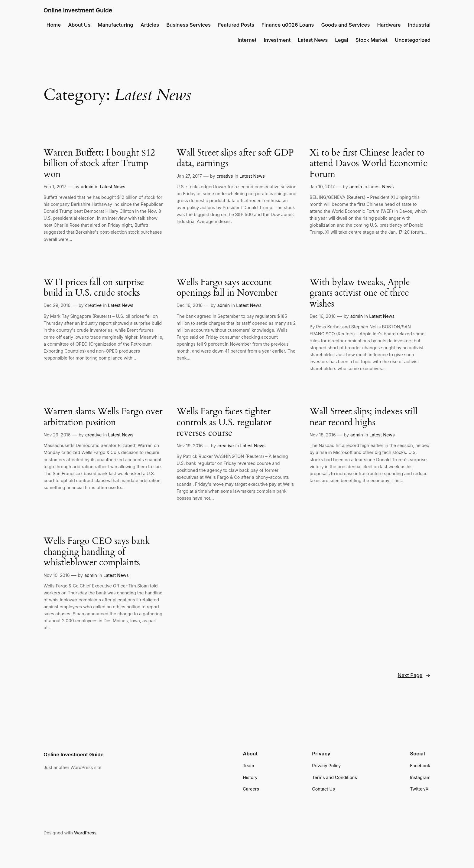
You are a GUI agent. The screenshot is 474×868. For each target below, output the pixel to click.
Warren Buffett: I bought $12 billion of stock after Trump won (99, 164)
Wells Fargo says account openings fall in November (227, 288)
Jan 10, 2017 (322, 187)
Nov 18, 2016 (323, 435)
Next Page (414, 675)
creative (225, 176)
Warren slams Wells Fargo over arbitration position (103, 417)
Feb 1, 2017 (55, 187)
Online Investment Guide (78, 10)
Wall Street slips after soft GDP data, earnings (235, 158)
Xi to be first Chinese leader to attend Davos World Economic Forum (368, 164)
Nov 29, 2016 (57, 435)
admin (87, 187)
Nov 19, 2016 (190, 446)
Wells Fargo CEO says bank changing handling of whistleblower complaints (97, 552)
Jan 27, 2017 (189, 176)
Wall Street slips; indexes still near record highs (364, 417)
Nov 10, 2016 (57, 575)
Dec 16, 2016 (190, 305)
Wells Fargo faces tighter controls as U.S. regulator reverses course (224, 423)
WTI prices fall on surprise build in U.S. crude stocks (94, 288)
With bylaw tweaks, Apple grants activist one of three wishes (360, 293)
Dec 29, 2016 (57, 305)
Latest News (112, 187)
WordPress (85, 833)
